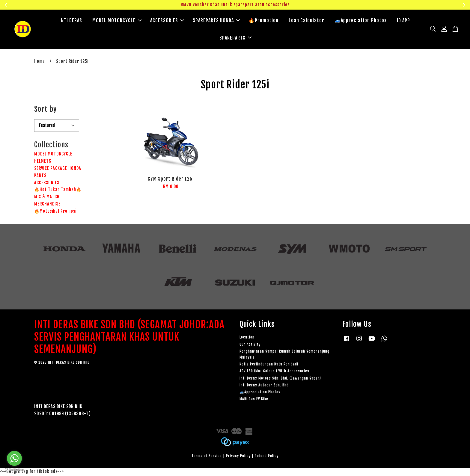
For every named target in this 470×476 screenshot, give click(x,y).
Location (247, 338)
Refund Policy (267, 457)
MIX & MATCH (47, 198)
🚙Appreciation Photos (361, 21)
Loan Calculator (306, 21)
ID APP (403, 21)
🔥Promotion (263, 21)
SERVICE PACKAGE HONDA (58, 169)
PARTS (40, 176)
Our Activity (250, 345)
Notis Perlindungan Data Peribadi (269, 365)
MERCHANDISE (47, 205)
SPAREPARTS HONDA (216, 21)
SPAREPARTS (235, 38)
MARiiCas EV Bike (254, 400)
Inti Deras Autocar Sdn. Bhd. (265, 386)
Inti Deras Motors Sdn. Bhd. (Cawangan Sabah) (280, 379)
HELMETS (43, 162)
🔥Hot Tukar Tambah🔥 (58, 190)
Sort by (45, 110)
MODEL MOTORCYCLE (117, 21)
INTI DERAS (71, 21)
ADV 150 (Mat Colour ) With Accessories (274, 372)
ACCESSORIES (167, 21)
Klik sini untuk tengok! (399, 5)
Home (40, 62)
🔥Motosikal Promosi (55, 212)
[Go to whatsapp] (14, 458)
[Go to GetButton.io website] (14, 470)
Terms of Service (207, 457)
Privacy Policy (238, 457)
